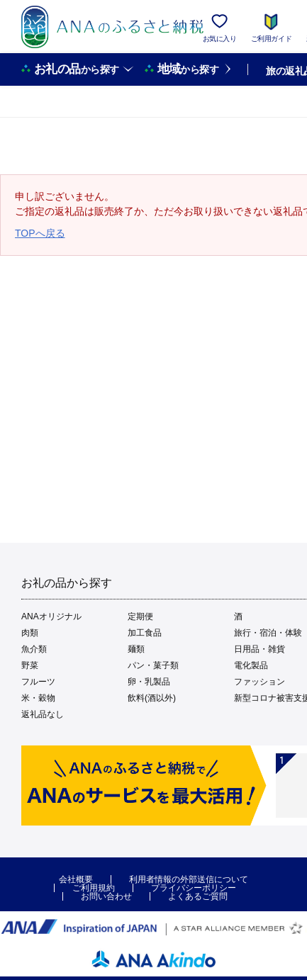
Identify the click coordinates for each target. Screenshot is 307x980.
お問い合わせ (106, 896)
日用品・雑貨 (259, 649)
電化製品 (251, 665)
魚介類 (34, 649)
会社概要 (76, 879)
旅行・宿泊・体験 (268, 633)
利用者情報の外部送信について (189, 879)
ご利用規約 (94, 888)
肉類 (30, 633)
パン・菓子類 (153, 665)
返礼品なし (43, 714)
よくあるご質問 (198, 896)
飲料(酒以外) (152, 698)
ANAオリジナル (51, 616)
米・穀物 (38, 698)
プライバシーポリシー (194, 888)
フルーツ (38, 682)
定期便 (140, 616)
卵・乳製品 (149, 682)
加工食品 (145, 633)
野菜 (30, 665)
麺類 (136, 649)
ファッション (259, 682)
